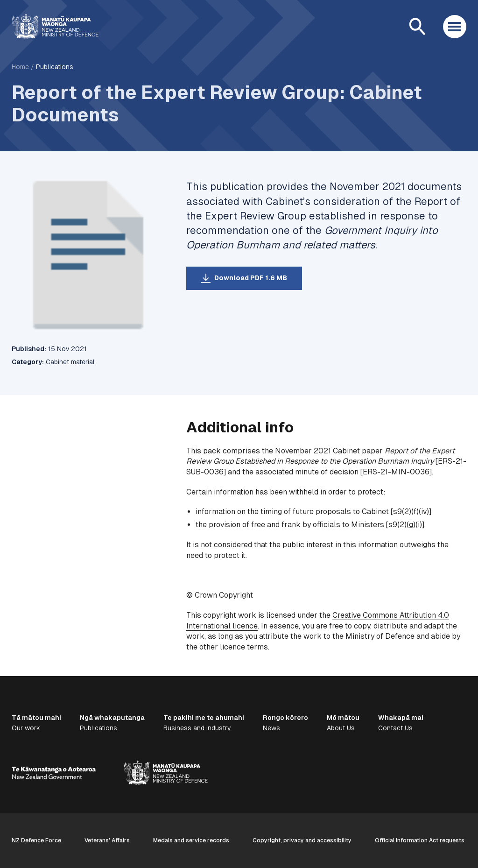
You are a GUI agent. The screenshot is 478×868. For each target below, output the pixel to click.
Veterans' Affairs (107, 840)
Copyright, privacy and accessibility (302, 840)
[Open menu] (455, 27)
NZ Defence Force (36, 840)
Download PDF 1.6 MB (251, 278)
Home (20, 67)
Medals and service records (191, 840)
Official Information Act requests (420, 840)
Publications (55, 67)
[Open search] (417, 27)
